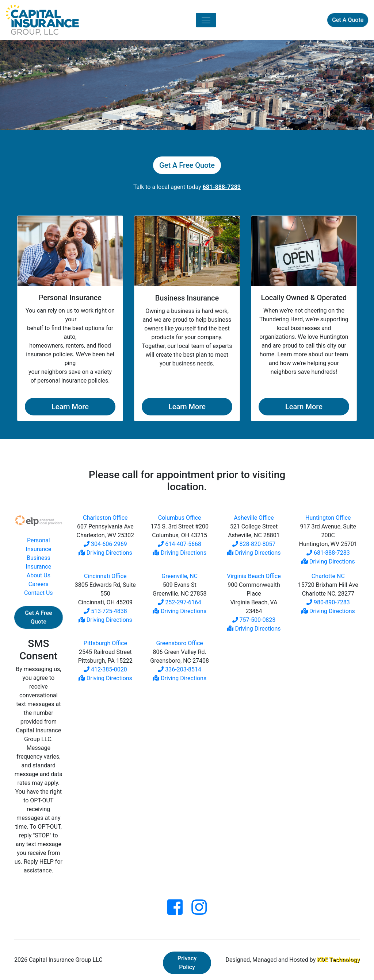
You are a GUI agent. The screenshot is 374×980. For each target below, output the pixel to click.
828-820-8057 (254, 544)
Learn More (70, 407)
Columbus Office (180, 518)
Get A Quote (348, 20)
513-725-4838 (105, 611)
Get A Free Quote (187, 165)
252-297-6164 (180, 602)
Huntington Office (328, 518)
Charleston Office (105, 518)
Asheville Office (254, 518)
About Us (39, 575)
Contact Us (39, 593)
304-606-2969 (105, 544)
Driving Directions (105, 553)
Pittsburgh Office (105, 643)
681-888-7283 (328, 553)
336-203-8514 (180, 669)
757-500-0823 (254, 620)
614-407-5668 (180, 544)
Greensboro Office (180, 643)
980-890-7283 (328, 602)
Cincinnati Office (105, 576)
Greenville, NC (180, 576)
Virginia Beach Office (254, 576)
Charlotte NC (328, 576)
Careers (39, 584)
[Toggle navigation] (206, 20)
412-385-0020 (105, 669)
